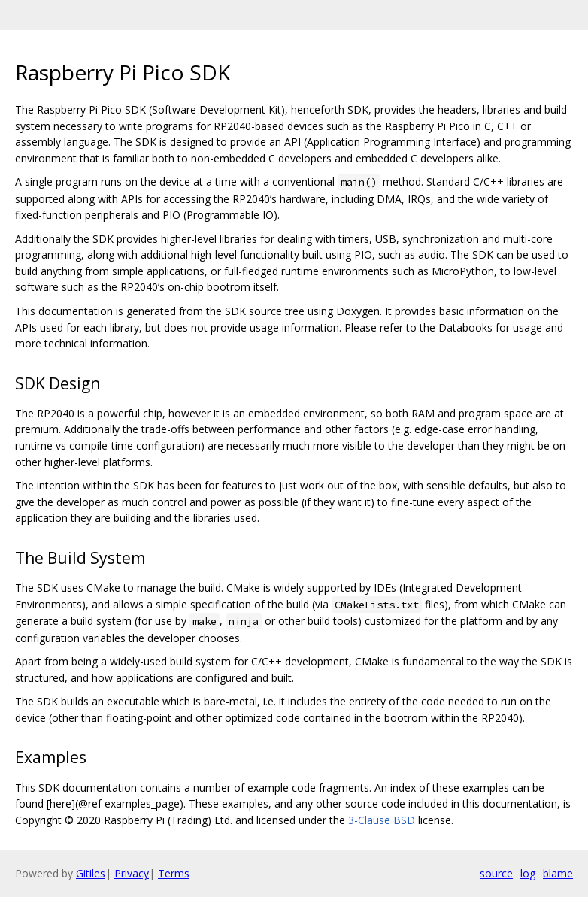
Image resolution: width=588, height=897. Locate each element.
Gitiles (91, 873)
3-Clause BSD (382, 820)
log (528, 873)
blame (558, 873)
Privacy (132, 873)
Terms (174, 873)
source (496, 873)
